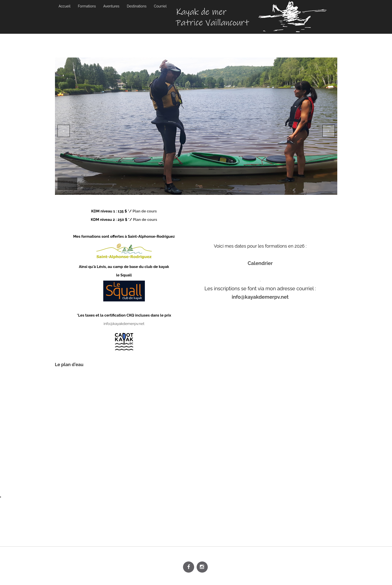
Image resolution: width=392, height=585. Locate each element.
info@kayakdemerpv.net (124, 324)
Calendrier (260, 263)
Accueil (65, 6)
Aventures (111, 6)
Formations (87, 6)
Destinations (137, 6)
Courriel (160, 6)
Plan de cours (144, 211)
